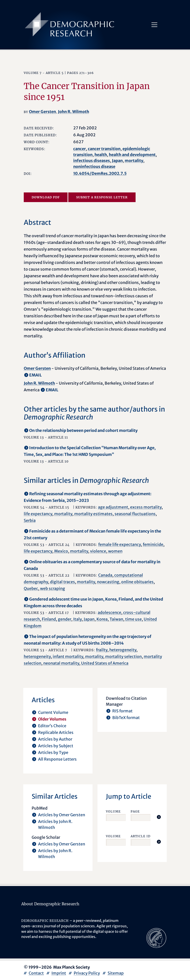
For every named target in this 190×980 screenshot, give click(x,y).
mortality (134, 161)
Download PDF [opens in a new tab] (46, 197)
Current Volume (53, 712)
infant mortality (68, 656)
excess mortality (146, 507)
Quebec (31, 588)
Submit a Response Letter (102, 197)
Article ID (141, 836)
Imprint (59, 973)
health (101, 155)
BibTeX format (126, 718)
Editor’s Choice (52, 726)
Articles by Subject (56, 746)
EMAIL (36, 375)
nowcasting (108, 582)
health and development (132, 155)
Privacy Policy (87, 973)
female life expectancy (119, 544)
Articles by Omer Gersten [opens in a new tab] (62, 815)
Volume (113, 811)
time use (133, 619)
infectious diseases (92, 161)
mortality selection (123, 656)
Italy (77, 619)
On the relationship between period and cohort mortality (83, 430)
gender (65, 619)
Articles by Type (53, 752)
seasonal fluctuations (135, 514)
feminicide (153, 544)
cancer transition (104, 149)
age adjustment (113, 507)
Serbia (30, 520)
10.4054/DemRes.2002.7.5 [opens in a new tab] (100, 173)
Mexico (61, 551)
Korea (102, 619)
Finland (49, 619)
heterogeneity (123, 650)
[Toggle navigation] (154, 25)
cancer (80, 149)
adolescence (109, 612)
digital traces (62, 582)
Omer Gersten (42, 112)
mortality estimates (93, 514)
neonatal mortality (61, 663)
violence (98, 551)
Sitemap (116, 973)
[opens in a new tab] (156, 938)
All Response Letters (57, 759)
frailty (102, 650)
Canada (105, 575)
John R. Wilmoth (73, 112)
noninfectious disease (94, 166)
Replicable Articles (56, 732)
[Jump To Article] (159, 817)
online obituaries (137, 582)
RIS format (122, 711)
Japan (117, 161)
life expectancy (38, 514)
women (115, 551)
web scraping (53, 588)
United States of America (105, 663)
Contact (36, 973)
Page (135, 811)
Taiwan (116, 619)
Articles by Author (55, 739)
